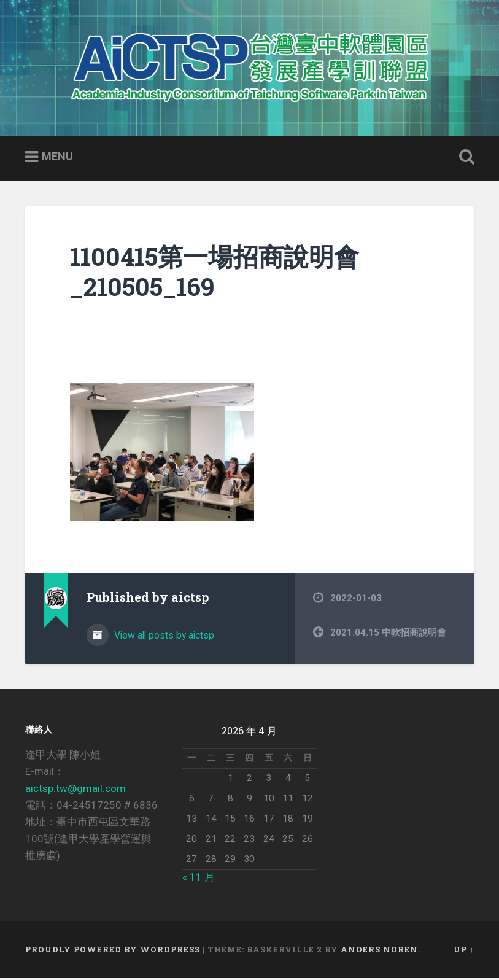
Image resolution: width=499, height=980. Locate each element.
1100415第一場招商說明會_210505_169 (215, 273)
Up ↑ (464, 951)
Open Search (464, 159)
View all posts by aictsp (163, 636)
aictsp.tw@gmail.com (75, 790)
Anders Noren (379, 951)
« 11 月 (199, 879)
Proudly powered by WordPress (113, 951)
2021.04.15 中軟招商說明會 (388, 634)
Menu (57, 158)
